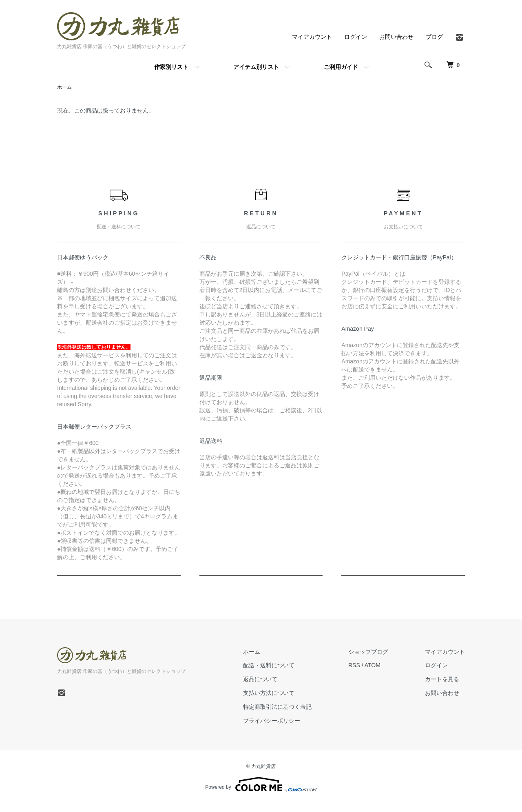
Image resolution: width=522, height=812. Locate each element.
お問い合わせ (396, 37)
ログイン (356, 37)
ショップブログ (368, 652)
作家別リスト (171, 67)
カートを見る (442, 679)
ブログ (434, 37)
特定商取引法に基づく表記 (277, 707)
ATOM (373, 665)
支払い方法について (269, 693)
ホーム (64, 87)
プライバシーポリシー (272, 721)
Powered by (261, 784)
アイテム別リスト (256, 67)
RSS (354, 665)
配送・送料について (269, 665)
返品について (260, 679)
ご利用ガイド (341, 67)
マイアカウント (312, 37)
